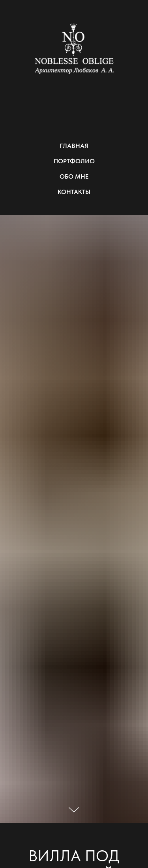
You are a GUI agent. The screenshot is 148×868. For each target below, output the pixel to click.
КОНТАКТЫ (74, 192)
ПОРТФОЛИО (74, 161)
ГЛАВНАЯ (74, 146)
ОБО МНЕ (74, 176)
